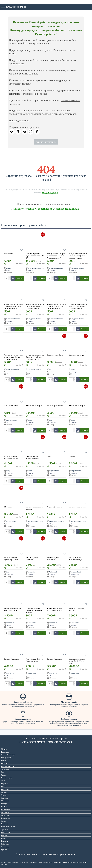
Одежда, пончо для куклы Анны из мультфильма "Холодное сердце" (57, 306)
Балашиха (5, 835)
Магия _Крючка (12, 420)
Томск (3, 821)
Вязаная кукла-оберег (55, 355)
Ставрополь (5, 818)
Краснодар (5, 752)
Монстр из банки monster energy (75, 559)
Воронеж (4, 784)
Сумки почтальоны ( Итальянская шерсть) (55, 609)
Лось (49, 456)
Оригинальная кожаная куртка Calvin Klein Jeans (77, 661)
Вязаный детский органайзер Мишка (11, 457)
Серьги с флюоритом (55, 507)
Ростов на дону (7, 778)
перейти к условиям (46, 142)
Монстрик (8, 507)
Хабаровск (5, 844)
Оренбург (5, 830)
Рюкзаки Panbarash (12, 659)
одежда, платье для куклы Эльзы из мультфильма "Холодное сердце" (57, 256)
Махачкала (5, 801)
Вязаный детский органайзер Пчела (32, 457)
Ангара (9, 268)
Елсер (51, 369)
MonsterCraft (76, 572)
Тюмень (4, 795)
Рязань (4, 838)
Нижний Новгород (8, 766)
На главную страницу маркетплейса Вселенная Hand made (45, 209)
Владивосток (6, 809)
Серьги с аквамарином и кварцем (35, 508)
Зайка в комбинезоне (12, 406)
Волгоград (5, 789)
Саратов (4, 792)
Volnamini (32, 572)
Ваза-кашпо (9, 254)
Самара (4, 775)
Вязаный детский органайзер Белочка (11, 559)
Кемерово (5, 824)
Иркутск (4, 850)
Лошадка (72, 456)
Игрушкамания (54, 471)
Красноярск (5, 763)
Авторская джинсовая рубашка (77, 609)
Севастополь (6, 815)
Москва (4, 749)
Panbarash (10, 623)
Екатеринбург (6, 758)
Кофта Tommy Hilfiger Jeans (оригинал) (34, 660)
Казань (4, 761)
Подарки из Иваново (56, 268)
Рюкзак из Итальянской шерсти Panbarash (13, 609)
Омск (3, 781)
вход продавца (50, 192)
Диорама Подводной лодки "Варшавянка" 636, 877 (35, 256)
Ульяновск (5, 847)
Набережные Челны (8, 827)
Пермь (3, 786)
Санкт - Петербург (8, 755)
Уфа (3, 772)
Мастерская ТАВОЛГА (35, 521)
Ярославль (5, 812)
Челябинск (5, 769)
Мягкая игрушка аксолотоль (32, 559)
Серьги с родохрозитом (77, 507)
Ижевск (4, 807)
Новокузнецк (6, 832)
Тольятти (4, 798)
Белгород (4, 841)
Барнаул (4, 804)
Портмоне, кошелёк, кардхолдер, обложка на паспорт (34, 610)
